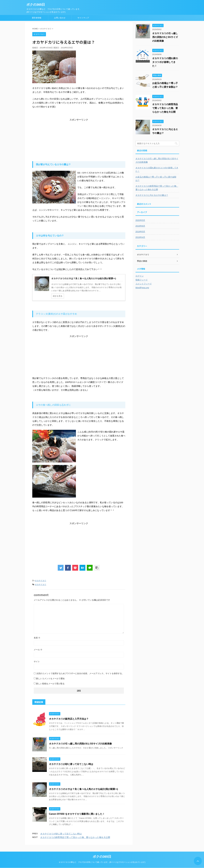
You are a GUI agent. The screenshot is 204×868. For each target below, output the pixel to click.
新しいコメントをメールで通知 (50, 679)
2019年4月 (140, 237)
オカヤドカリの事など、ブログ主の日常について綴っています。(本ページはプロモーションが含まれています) (102, 862)
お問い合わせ (60, 18)
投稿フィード (142, 280)
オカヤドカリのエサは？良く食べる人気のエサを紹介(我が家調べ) (84, 789)
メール (38, 650)
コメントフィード (144, 284)
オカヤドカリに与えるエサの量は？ (152, 195)
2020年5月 (140, 220)
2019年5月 (140, 232)
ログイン (140, 276)
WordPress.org (142, 288)
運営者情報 (37, 18)
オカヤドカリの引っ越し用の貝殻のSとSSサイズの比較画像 (80, 744)
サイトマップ (83, 18)
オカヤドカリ (41, 581)
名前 (37, 638)
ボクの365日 (36, 5)
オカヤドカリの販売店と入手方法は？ (69, 719)
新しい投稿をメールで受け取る (50, 684)
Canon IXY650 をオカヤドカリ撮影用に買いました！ (77, 814)
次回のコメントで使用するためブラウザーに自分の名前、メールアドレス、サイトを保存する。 (80, 673)
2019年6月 (140, 226)
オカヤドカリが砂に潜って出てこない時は (71, 764)
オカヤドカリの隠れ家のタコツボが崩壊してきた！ (165, 62)
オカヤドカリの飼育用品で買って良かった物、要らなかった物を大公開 (75, 837)
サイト (37, 662)
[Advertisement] (79, 140)
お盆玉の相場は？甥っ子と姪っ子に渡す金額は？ (156, 179)
